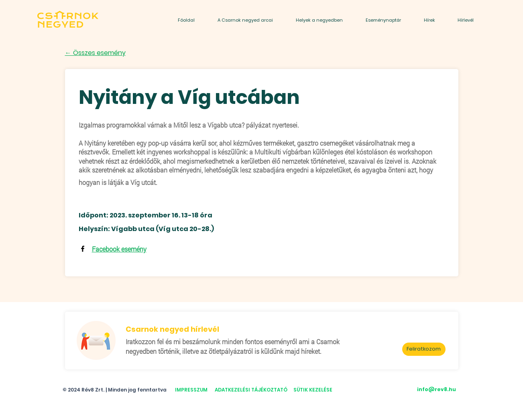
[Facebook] (83, 249)
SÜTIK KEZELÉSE (313, 390)
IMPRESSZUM (191, 390)
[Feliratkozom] (424, 349)
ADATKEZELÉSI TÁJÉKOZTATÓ (251, 390)
